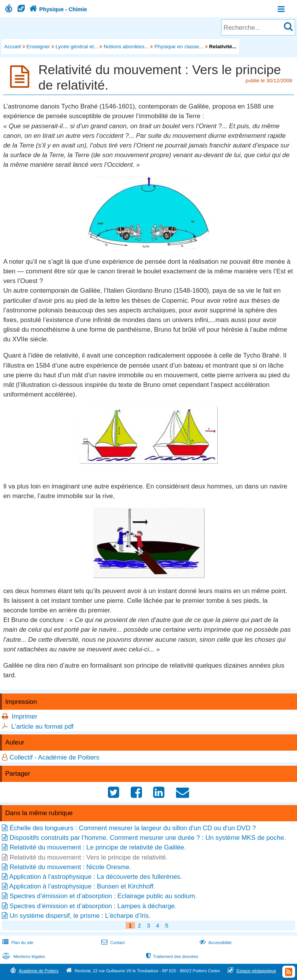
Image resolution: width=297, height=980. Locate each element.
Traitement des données (172, 956)
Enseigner (38, 47)
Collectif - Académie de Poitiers (55, 757)
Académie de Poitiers (38, 971)
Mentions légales (23, 956)
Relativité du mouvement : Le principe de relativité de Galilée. (98, 847)
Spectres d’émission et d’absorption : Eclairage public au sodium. (103, 896)
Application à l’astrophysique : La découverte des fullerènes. (96, 877)
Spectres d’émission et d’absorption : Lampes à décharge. (93, 906)
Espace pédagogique (257, 971)
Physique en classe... (179, 47)
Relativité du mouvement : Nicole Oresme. (70, 867)
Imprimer (24, 716)
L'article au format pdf (42, 727)
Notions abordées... (126, 47)
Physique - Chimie (57, 9)
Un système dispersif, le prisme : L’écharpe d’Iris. (80, 916)
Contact (112, 943)
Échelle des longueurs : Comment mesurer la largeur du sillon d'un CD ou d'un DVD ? (133, 828)
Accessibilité (215, 943)
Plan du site (17, 943)
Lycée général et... (77, 47)
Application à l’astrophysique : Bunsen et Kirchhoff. (82, 886)
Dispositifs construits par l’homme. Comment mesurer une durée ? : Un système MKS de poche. (148, 838)
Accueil (13, 47)
